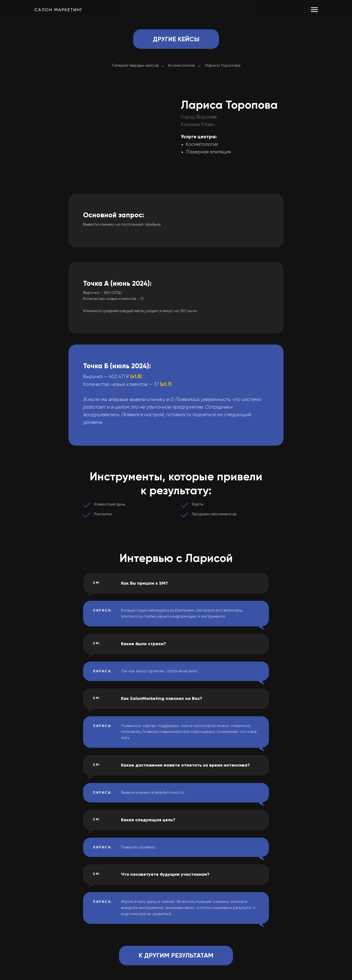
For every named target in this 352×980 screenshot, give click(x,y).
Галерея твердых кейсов (135, 66)
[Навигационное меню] (314, 10)
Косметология (181, 66)
